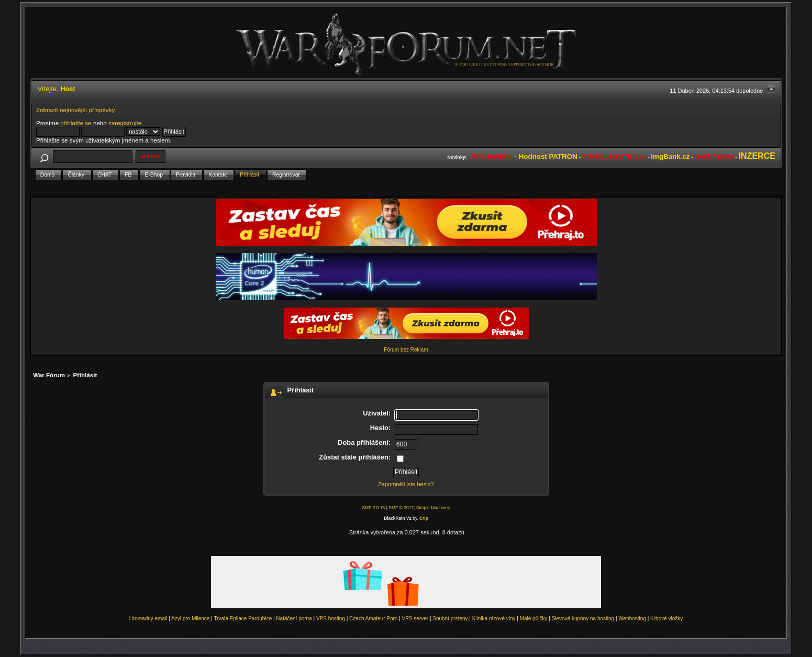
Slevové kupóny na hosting (583, 618)
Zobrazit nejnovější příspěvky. (76, 110)
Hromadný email (148, 618)
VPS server (415, 618)
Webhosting (632, 618)
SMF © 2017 (401, 508)
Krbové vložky (666, 618)
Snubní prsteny (450, 618)
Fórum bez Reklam (406, 350)
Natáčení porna (294, 618)
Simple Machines (433, 508)
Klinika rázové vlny (494, 618)
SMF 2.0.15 (373, 508)
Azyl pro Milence (190, 618)
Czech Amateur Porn (373, 618)
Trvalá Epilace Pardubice (243, 618)
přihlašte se (76, 123)
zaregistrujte (125, 123)
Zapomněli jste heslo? (406, 484)
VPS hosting (331, 618)
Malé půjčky (534, 618)
